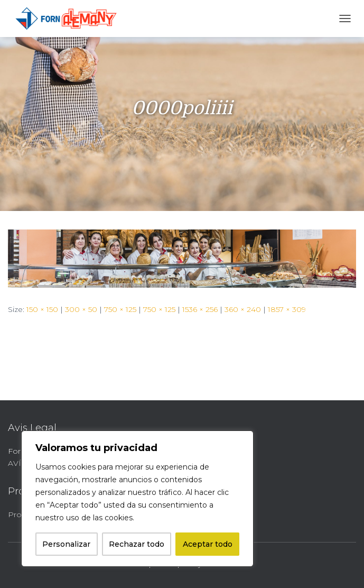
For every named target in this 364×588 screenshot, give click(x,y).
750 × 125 (120, 309)
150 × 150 (42, 309)
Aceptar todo (208, 544)
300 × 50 (81, 309)
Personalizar (66, 544)
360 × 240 (243, 309)
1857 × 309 (287, 309)
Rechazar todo (137, 544)
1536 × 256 (200, 309)
